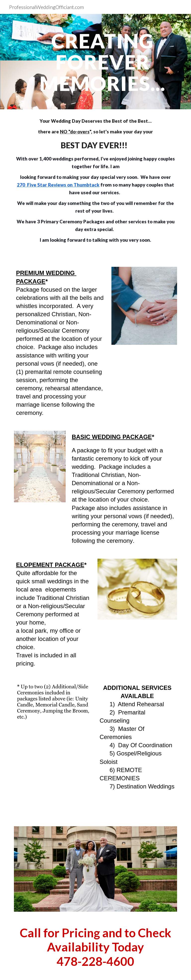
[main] (102, 62)
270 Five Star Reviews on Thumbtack (58, 185)
